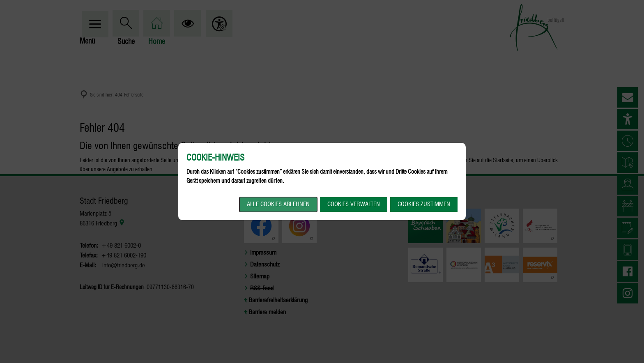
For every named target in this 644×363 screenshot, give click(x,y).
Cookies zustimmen (424, 204)
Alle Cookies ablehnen (278, 204)
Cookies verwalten (354, 204)
